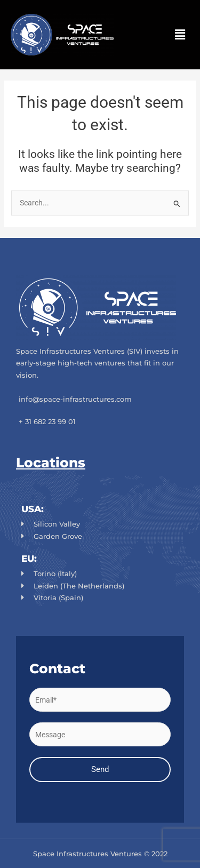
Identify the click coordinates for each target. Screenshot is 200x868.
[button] (180, 35)
